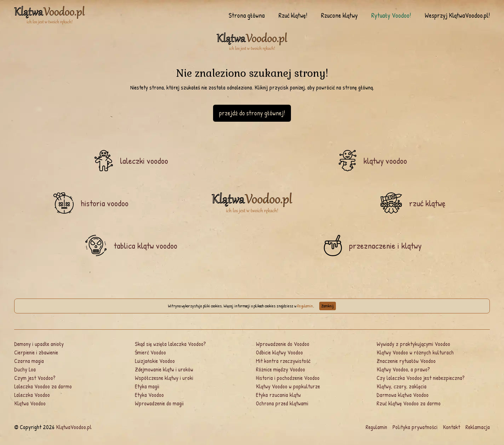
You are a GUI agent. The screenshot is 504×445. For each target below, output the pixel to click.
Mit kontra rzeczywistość (283, 361)
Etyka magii (147, 386)
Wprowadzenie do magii (159, 403)
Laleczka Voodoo (32, 395)
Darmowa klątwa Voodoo (403, 395)
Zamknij (328, 306)
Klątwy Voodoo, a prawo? (403, 369)
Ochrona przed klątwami (282, 403)
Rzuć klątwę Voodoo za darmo (409, 403)
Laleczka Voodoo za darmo (43, 386)
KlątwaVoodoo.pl (74, 427)
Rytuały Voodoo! (391, 16)
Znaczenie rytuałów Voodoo (406, 361)
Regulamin (305, 306)
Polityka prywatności (415, 427)
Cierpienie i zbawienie (36, 352)
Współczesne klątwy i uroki (164, 378)
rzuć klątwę (427, 203)
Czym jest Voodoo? (35, 378)
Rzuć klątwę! (293, 16)
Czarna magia (29, 361)
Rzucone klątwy (339, 16)
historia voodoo (105, 203)
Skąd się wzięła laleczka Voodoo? (170, 344)
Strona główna (247, 16)
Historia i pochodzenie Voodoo (288, 378)
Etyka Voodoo (149, 395)
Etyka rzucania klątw (278, 395)
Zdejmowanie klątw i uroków (164, 369)
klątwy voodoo (385, 161)
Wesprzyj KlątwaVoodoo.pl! (457, 16)
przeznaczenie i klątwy (385, 245)
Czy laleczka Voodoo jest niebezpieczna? (421, 378)
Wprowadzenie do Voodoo (283, 344)
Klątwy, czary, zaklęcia (402, 386)
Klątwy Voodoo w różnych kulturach (415, 352)
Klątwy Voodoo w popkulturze (288, 386)
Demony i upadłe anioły (39, 344)
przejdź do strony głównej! (252, 113)
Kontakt (451, 427)
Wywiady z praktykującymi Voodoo (413, 344)
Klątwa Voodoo (30, 403)
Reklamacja (478, 427)
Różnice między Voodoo (280, 369)
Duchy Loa (25, 369)
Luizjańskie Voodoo (155, 361)
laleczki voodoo (144, 161)
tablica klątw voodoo (145, 245)
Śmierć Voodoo (150, 352)
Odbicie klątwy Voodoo (279, 352)
